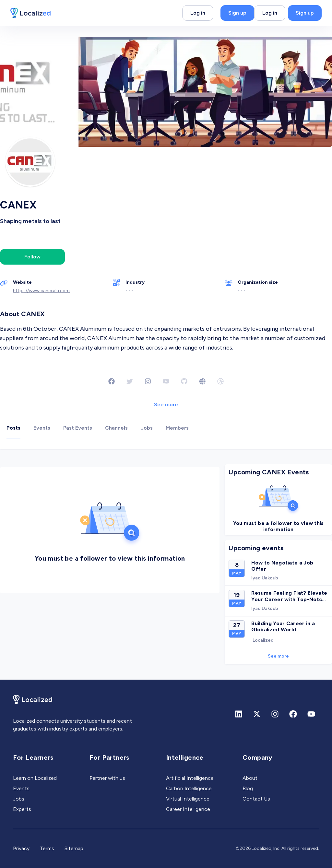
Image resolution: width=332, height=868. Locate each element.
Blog (248, 788)
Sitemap (74, 848)
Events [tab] (42, 428)
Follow (32, 257)
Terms (47, 848)
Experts (22, 809)
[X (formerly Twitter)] (257, 714)
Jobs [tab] (147, 428)
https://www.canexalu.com (41, 291)
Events (21, 788)
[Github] (184, 381)
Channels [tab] (116, 428)
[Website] (202, 381)
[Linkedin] (239, 714)
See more (166, 404)
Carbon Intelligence (189, 788)
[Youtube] (166, 381)
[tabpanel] (166, 564)
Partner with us (107, 778)
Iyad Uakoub (265, 578)
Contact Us (256, 799)
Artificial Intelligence (190, 778)
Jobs (19, 799)
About (250, 778)
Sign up (237, 13)
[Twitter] (130, 381)
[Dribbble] (220, 381)
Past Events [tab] (78, 428)
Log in (198, 13)
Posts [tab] (13, 428)
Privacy (21, 848)
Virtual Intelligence (188, 799)
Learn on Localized (35, 778)
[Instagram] (148, 381)
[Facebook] (112, 381)
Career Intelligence (188, 809)
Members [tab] (177, 428)
